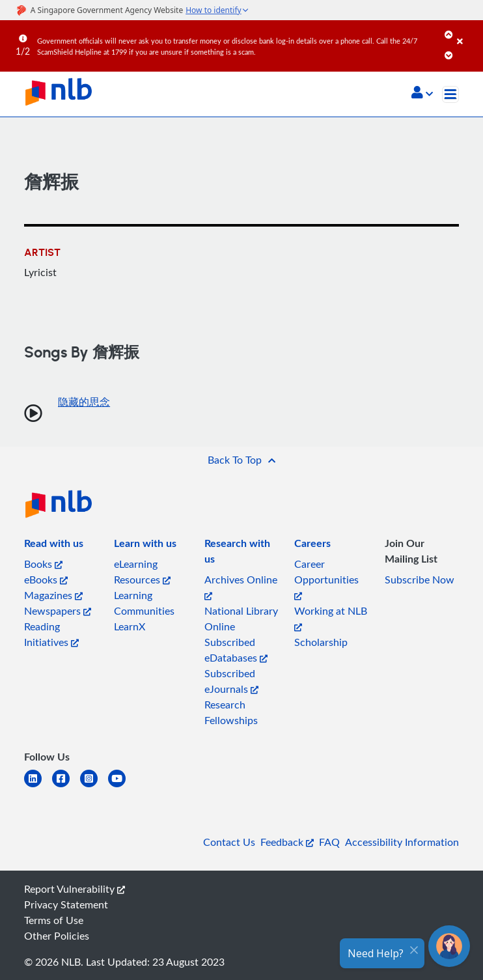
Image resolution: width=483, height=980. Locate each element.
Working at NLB (331, 618)
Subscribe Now (420, 580)
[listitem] (54, 546)
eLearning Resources (142, 572)
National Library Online (241, 619)
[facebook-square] (66, 786)
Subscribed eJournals (231, 681)
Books (43, 564)
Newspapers (58, 611)
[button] (422, 94)
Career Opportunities (326, 579)
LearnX (130, 626)
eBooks (46, 580)
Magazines (53, 595)
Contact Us (229, 842)
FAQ (329, 842)
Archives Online (241, 586)
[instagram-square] (94, 786)
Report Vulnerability (75, 889)
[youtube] (122, 786)
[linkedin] (38, 786)
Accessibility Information (402, 842)
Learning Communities (144, 603)
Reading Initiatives (51, 634)
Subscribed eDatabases (236, 650)
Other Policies (57, 936)
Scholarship (321, 642)
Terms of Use (54, 920)
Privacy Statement (66, 904)
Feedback (287, 842)
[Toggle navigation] (450, 94)
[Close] (468, 32)
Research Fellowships (231, 712)
